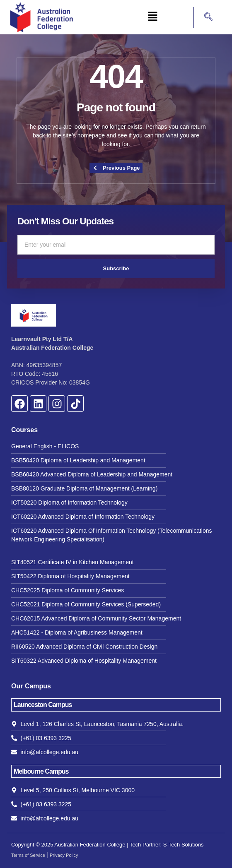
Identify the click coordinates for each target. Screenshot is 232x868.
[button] (152, 17)
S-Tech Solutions (184, 845)
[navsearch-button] (204, 17)
